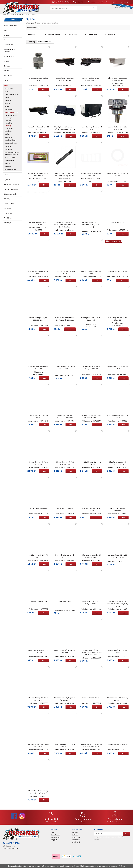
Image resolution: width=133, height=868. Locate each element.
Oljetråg (8, 127)
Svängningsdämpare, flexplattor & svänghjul (13, 155)
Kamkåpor (9, 119)
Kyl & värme (13, 77)
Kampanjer (8, 224)
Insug (6, 93)
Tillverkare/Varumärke (13, 27)
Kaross (13, 72)
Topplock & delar (13, 159)
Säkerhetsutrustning (13, 195)
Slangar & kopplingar (13, 191)
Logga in (93, 3)
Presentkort (8, 215)
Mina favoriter (56, 839)
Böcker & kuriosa (13, 58)
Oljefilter (7, 135)
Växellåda (13, 210)
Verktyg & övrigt (13, 205)
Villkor (86, 3)
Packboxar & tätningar (11, 186)
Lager (6, 82)
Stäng (123, 866)
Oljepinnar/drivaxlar (11, 144)
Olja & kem (13, 181)
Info (119, 866)
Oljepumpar (8, 138)
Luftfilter (7, 105)
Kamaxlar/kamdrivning (13, 96)
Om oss (75, 834)
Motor (13, 87)
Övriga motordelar (11, 171)
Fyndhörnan (13, 219)
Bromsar (13, 36)
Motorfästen (9, 111)
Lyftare (7, 108)
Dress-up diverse (11, 117)
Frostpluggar (9, 90)
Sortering (31, 43)
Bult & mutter (13, 46)
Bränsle (13, 41)
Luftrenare (9, 122)
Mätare (13, 176)
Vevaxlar (7, 165)
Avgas (13, 32)
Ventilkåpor (9, 130)
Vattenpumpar (9, 162)
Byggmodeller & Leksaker (13, 52)
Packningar (13, 148)
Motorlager (13, 132)
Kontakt (79, 3)
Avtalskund (76, 843)
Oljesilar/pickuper (10, 141)
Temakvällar (70, 3)
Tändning (13, 200)
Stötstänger (8, 151)
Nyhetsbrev (76, 839)
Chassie (13, 63)
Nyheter (75, 836)
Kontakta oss (56, 836)
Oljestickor (9, 124)
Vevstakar (8, 168)
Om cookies (76, 841)
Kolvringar (8, 102)
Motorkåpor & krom (13, 114)
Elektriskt (13, 67)
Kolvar (7, 99)
